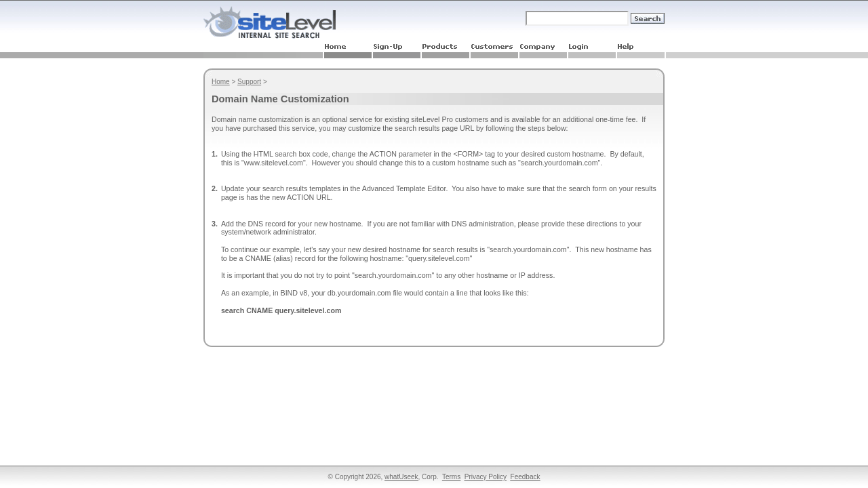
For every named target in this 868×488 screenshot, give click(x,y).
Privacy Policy (486, 477)
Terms (451, 477)
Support (249, 82)
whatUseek (401, 477)
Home (221, 82)
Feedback (526, 477)
